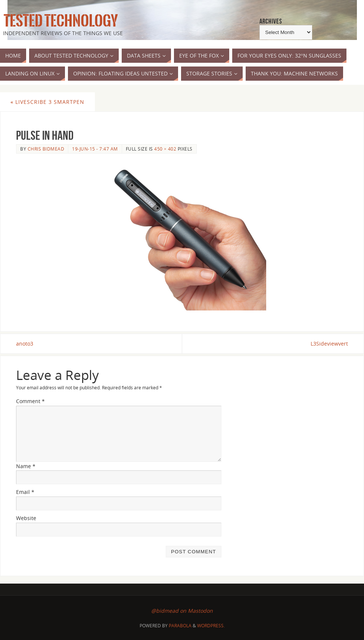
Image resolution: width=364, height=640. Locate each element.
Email (25, 492)
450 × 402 (165, 149)
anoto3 (25, 344)
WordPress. (211, 626)
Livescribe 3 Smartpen (47, 102)
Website (26, 518)
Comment (30, 401)
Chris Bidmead (46, 149)
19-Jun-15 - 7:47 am (95, 149)
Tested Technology (59, 21)
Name (26, 466)
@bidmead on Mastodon (182, 611)
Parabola (180, 626)
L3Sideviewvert (329, 344)
